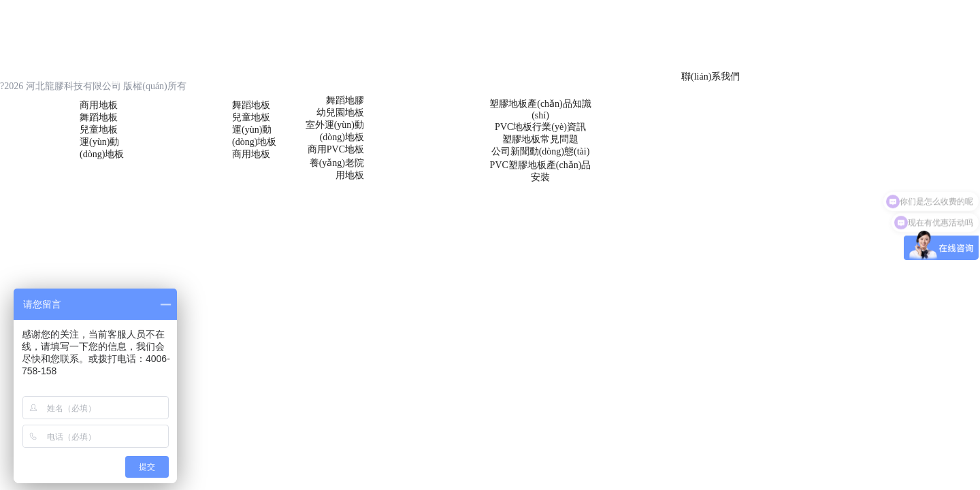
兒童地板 (99, 130)
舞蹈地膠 (345, 100)
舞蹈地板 (99, 117)
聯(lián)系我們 (710, 77)
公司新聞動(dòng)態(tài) (541, 151)
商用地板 (99, 105)
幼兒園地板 (340, 113)
